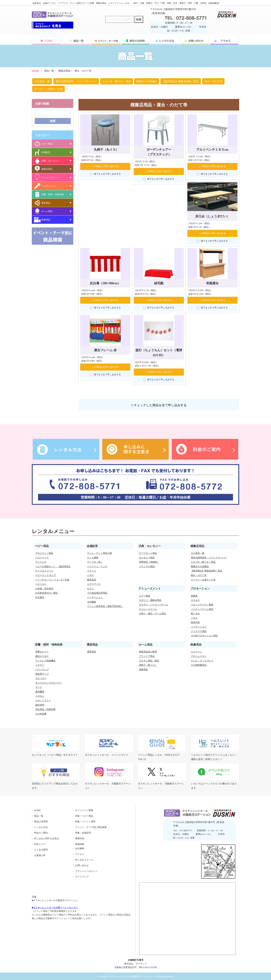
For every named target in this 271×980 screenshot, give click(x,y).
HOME (35, 71)
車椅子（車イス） (148, 665)
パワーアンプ (42, 670)
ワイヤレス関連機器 (45, 661)
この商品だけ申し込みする (105, 166)
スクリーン (196, 652)
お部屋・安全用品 (44, 589)
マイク (39, 687)
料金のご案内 (41, 833)
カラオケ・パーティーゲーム (154, 605)
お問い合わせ (82, 865)
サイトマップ (82, 877)
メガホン (40, 696)
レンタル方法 (41, 827)
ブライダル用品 (147, 566)
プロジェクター (199, 656)
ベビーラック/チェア (46, 575)
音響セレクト (42, 652)
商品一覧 (39, 816)
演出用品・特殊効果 (45, 709)
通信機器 (40, 692)
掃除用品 (143, 670)
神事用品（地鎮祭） (149, 562)
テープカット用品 (148, 553)
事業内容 (80, 838)
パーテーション (95, 597)
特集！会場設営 (83, 833)
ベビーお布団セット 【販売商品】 (53, 566)
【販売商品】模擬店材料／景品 (181, 81)
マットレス (41, 562)
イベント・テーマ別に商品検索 (91, 827)
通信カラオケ (42, 656)
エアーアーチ (94, 584)
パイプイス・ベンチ (97, 566)
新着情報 (80, 844)
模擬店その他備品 (147, 81)
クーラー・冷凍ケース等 (48, 89)
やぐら (90, 589)
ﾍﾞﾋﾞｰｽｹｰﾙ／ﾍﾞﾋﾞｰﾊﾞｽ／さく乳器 (52, 580)
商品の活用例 (41, 822)
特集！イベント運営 (85, 822)
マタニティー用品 (44, 553)
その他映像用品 (199, 665)
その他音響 (41, 714)
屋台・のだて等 (213, 81)
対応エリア (40, 844)
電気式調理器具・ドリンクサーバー (76, 81)
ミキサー (40, 665)
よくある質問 (41, 850)
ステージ (92, 571)
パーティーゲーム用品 (202, 609)
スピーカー (41, 678)
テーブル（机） (95, 562)
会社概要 (80, 848)
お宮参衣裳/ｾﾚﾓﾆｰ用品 (46, 593)
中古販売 (40, 597)
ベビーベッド (42, 558)
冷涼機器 (92, 602)
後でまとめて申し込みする (105, 174)
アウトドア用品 (147, 656)
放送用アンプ (42, 674)
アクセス (80, 854)
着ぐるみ (195, 613)
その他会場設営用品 (97, 593)
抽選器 (194, 596)
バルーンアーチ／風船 (202, 605)
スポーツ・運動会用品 (150, 600)
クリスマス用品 (199, 631)
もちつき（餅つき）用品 (117, 81)
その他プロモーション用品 (204, 636)
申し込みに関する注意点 (47, 838)
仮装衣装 (195, 622)
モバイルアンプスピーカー (49, 683)
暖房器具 (92, 580)
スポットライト (43, 700)
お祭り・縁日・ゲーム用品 (152, 613)
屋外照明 (40, 705)
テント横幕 (93, 558)
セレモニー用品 (147, 558)
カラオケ (195, 600)
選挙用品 (92, 652)
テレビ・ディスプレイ (202, 661)
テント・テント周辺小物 (99, 553)
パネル (90, 575)
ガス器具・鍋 (42, 81)
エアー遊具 (145, 596)
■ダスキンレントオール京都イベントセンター (55, 907)
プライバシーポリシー (86, 871)
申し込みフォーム (84, 860)
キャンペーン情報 (84, 810)
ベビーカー (41, 584)
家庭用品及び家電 (148, 652)
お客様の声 (40, 855)
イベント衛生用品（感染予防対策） (105, 606)
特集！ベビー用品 (84, 816)
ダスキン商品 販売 (149, 661)
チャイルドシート (44, 571)
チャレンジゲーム (148, 609)
